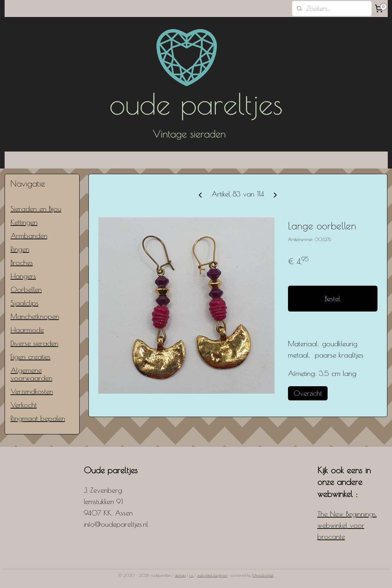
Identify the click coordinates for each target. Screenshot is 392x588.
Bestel (333, 299)
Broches (22, 262)
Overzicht (308, 393)
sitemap (180, 575)
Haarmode (27, 330)
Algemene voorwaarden (31, 374)
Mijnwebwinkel (263, 575)
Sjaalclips (25, 303)
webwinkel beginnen (212, 575)
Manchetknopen (35, 316)
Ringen (20, 249)
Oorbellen (26, 289)
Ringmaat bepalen (38, 418)
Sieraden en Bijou (36, 209)
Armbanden (29, 236)
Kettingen (24, 222)
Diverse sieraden (34, 343)
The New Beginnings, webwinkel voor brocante (347, 525)
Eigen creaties (31, 357)
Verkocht (24, 405)
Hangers (23, 276)
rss (191, 575)
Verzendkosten (32, 391)
